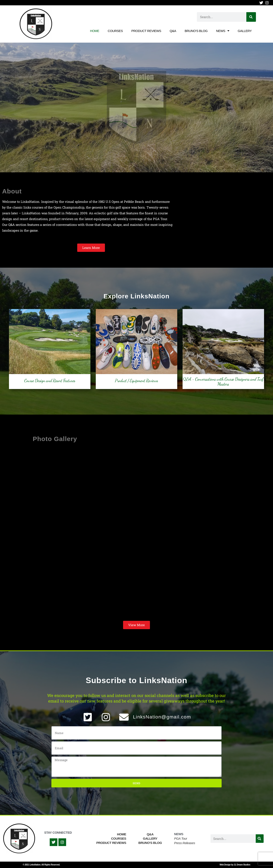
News (223, 31)
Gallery (245, 31)
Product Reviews (146, 31)
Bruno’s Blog (196, 31)
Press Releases (184, 843)
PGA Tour (181, 838)
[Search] (251, 17)
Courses (115, 31)
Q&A (173, 31)
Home (95, 31)
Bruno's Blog (150, 843)
